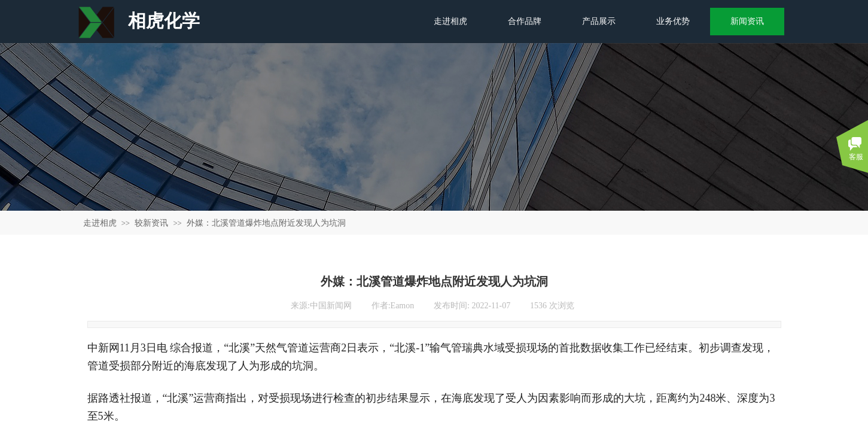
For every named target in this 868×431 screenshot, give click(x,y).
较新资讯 (151, 223)
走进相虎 (100, 223)
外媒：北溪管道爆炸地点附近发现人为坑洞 (266, 223)
